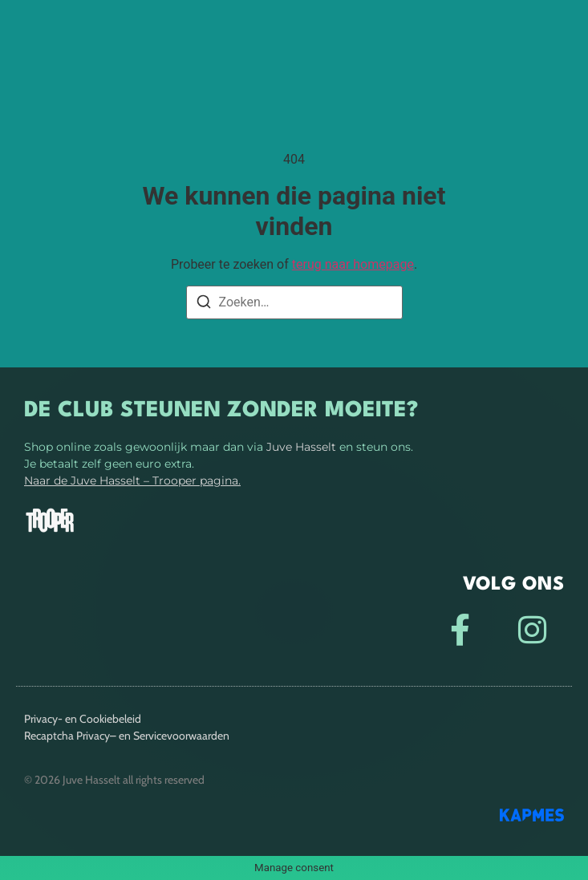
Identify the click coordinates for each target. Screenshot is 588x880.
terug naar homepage (353, 264)
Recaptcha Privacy (67, 736)
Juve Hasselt (301, 447)
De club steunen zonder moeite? (221, 411)
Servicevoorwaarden (181, 736)
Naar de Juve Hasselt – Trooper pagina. (132, 481)
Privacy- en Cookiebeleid (83, 719)
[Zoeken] (204, 304)
